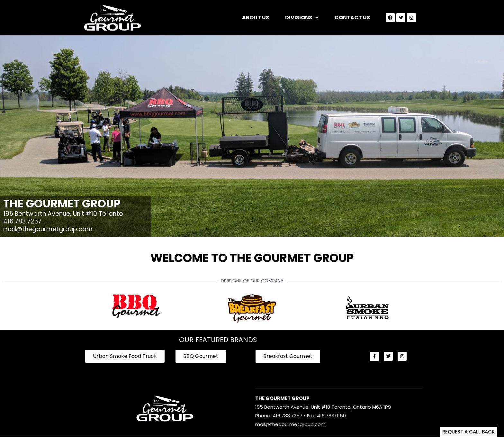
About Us (256, 18)
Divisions (302, 18)
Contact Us (352, 18)
